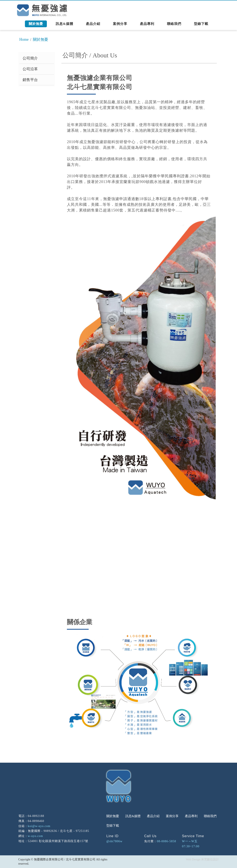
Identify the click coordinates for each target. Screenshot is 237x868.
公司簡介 (30, 58)
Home (24, 39)
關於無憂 (41, 39)
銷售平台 (30, 80)
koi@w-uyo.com (39, 826)
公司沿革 (30, 69)
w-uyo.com (35, 836)
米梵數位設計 (210, 859)
